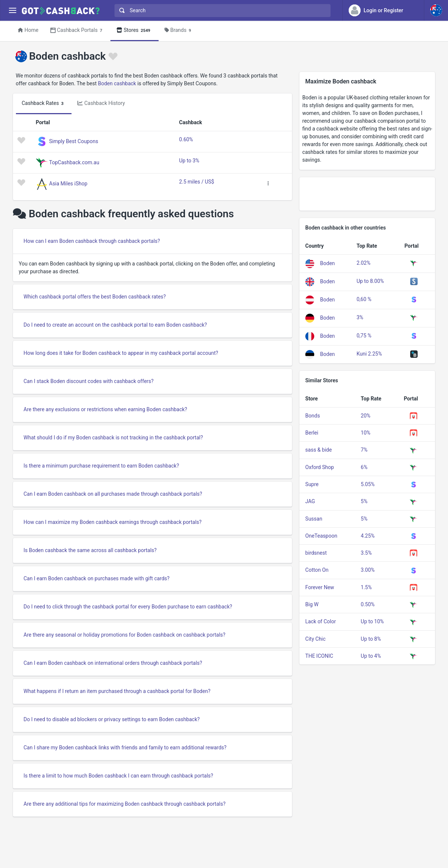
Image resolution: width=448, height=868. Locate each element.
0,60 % (364, 299)
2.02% (364, 263)
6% (364, 467)
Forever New (320, 587)
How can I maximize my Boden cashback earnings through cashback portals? (113, 522)
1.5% (366, 587)
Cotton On (317, 570)
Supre (312, 484)
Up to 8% (371, 639)
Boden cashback (117, 83)
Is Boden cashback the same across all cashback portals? (90, 550)
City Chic (316, 639)
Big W (312, 604)
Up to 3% (189, 161)
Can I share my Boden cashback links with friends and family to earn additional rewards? (125, 747)
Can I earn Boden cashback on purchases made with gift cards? (97, 578)
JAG (310, 501)
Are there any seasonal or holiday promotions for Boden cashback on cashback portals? (125, 635)
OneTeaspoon (321, 536)
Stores (135, 31)
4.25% (368, 536)
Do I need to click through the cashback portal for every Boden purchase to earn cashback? (128, 607)
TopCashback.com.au (74, 162)
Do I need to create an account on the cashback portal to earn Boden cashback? (115, 325)
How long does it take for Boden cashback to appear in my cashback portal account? (121, 353)
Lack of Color (321, 621)
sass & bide (319, 450)
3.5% (366, 553)
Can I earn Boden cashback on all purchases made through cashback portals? (113, 494)
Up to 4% (371, 656)
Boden (328, 263)
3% (360, 317)
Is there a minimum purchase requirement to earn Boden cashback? (102, 466)
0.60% (186, 139)
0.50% (368, 604)
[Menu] (12, 11)
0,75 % (364, 336)
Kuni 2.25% (369, 354)
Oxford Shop (320, 467)
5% (364, 501)
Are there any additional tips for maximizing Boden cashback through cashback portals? (125, 804)
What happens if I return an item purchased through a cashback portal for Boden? (117, 691)
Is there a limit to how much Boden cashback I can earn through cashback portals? (119, 776)
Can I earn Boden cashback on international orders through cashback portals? (113, 663)
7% (364, 450)
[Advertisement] (367, 194)
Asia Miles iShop (68, 184)
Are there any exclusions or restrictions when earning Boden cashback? (105, 409)
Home (28, 30)
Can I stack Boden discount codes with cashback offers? (89, 381)
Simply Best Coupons (74, 141)
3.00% (368, 570)
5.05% (368, 484)
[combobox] (221, 11)
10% (366, 433)
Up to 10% (372, 621)
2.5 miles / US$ (197, 182)
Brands (179, 31)
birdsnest (316, 553)
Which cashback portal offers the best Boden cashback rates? (95, 297)
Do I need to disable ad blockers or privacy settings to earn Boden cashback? (112, 719)
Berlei (312, 433)
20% (366, 416)
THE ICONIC (319, 656)
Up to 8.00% (370, 281)
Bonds (313, 416)
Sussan (314, 519)
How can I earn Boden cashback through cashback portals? (92, 241)
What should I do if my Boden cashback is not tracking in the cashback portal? (113, 438)
